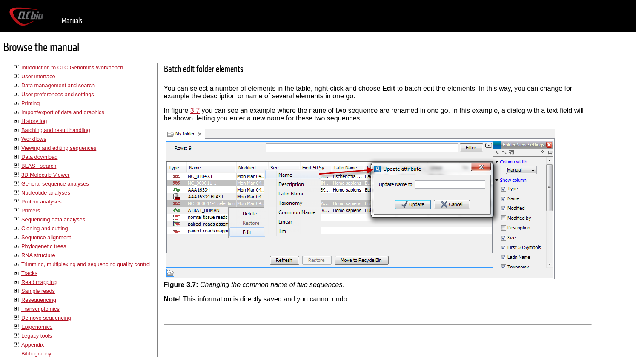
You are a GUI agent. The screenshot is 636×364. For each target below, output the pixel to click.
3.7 (195, 110)
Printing (30, 103)
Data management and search (58, 85)
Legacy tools (37, 336)
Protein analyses (42, 202)
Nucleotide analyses (46, 193)
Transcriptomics (40, 309)
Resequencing (39, 300)
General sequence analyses (55, 184)
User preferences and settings (58, 94)
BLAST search (39, 166)
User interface (38, 76)
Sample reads (38, 291)
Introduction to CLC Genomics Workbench (72, 67)
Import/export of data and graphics (63, 112)
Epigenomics (37, 327)
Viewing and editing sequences (59, 148)
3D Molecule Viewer (46, 175)
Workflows (34, 139)
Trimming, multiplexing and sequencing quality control (86, 264)
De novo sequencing (46, 318)
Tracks (29, 273)
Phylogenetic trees (44, 246)
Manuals (72, 21)
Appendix (33, 345)
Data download (39, 157)
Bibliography (36, 354)
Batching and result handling (56, 130)
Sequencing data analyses (53, 219)
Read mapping (39, 282)
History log (34, 121)
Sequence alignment (46, 237)
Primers (31, 211)
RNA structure (38, 255)
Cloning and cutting (45, 228)
